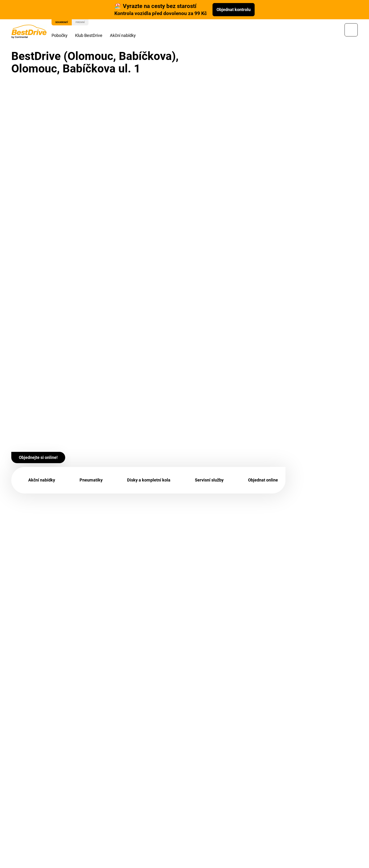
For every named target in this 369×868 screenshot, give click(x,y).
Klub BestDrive (92, 35)
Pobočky (63, 35)
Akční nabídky (126, 35)
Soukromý (65, 22)
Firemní (84, 22)
